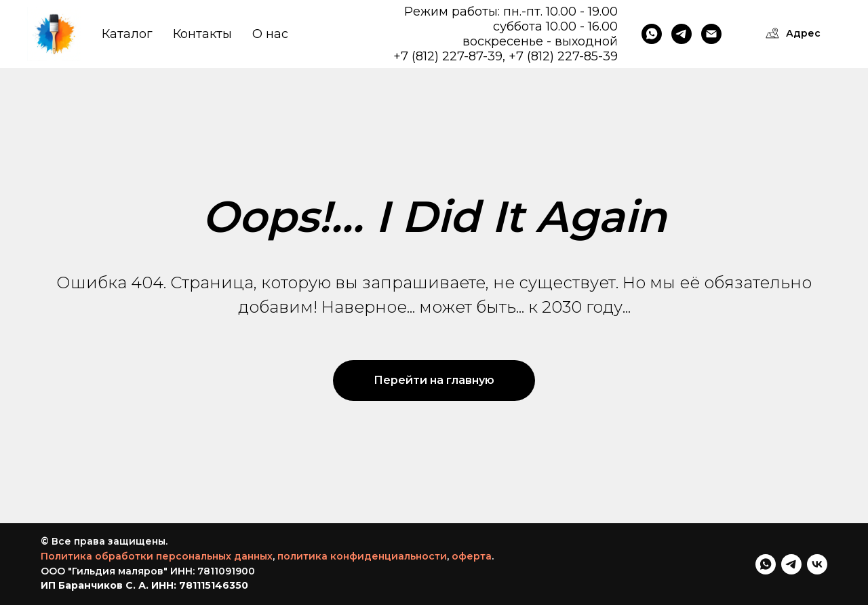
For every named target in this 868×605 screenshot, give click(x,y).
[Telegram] (682, 34)
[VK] (817, 564)
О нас (270, 34)
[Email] (711, 34)
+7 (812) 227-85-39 (563, 56)
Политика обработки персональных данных (157, 556)
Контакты (202, 34)
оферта (472, 556)
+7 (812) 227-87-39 (448, 56)
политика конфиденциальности (362, 556)
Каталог (127, 34)
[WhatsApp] (652, 34)
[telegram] (791, 564)
